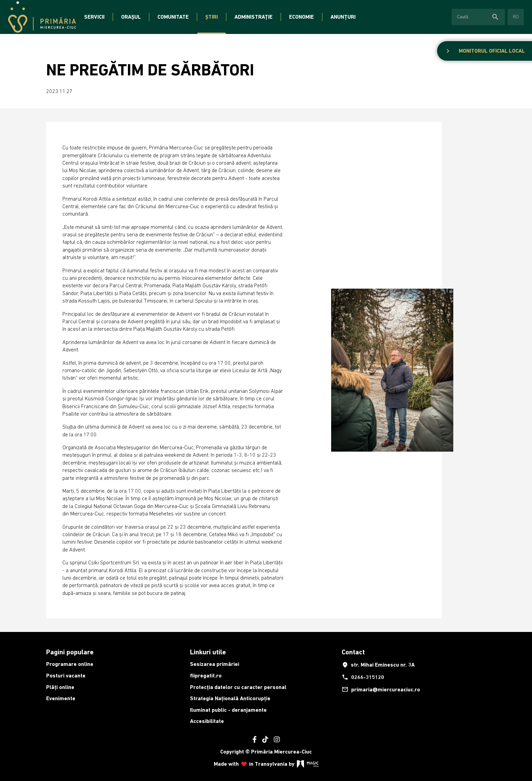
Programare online (70, 664)
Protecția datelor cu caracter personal (238, 687)
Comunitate (173, 17)
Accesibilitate (207, 721)
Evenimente (61, 698)
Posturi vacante (66, 676)
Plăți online (60, 687)
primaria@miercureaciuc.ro (381, 689)
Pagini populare (70, 652)
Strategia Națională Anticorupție (230, 698)
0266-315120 (363, 677)
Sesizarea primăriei (215, 664)
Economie (301, 17)
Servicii (94, 17)
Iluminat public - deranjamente (228, 710)
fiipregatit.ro (206, 676)
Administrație (253, 17)
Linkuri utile (208, 652)
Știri (212, 17)
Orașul (131, 17)
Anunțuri (343, 17)
